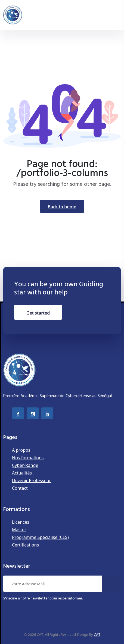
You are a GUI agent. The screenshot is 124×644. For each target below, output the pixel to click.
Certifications (25, 545)
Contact (20, 488)
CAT (97, 635)
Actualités (22, 473)
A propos (21, 450)
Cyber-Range (25, 465)
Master (19, 530)
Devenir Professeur (31, 480)
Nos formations (28, 458)
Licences (21, 522)
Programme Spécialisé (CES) (40, 537)
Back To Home (62, 207)
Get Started (38, 313)
